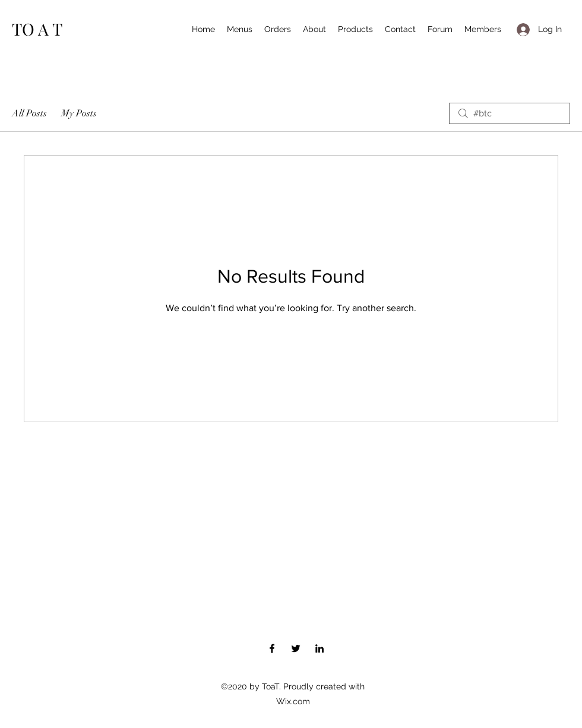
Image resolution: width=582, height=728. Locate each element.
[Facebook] (272, 648)
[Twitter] (296, 648)
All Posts (29, 113)
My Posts (79, 113)
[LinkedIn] (320, 648)
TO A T (37, 29)
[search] (510, 113)
